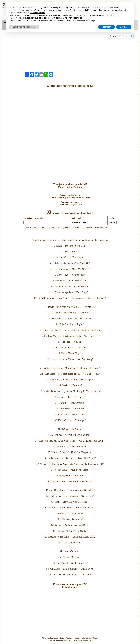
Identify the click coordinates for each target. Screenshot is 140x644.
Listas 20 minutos (70, 587)
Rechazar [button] (107, 27)
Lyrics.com (63, 205)
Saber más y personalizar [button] (24, 27)
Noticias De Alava (74, 187)
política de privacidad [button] (95, 8)
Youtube (70, 197)
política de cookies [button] (38, 13)
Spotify (54, 197)
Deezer (61, 197)
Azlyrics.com (76, 205)
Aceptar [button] (124, 27)
